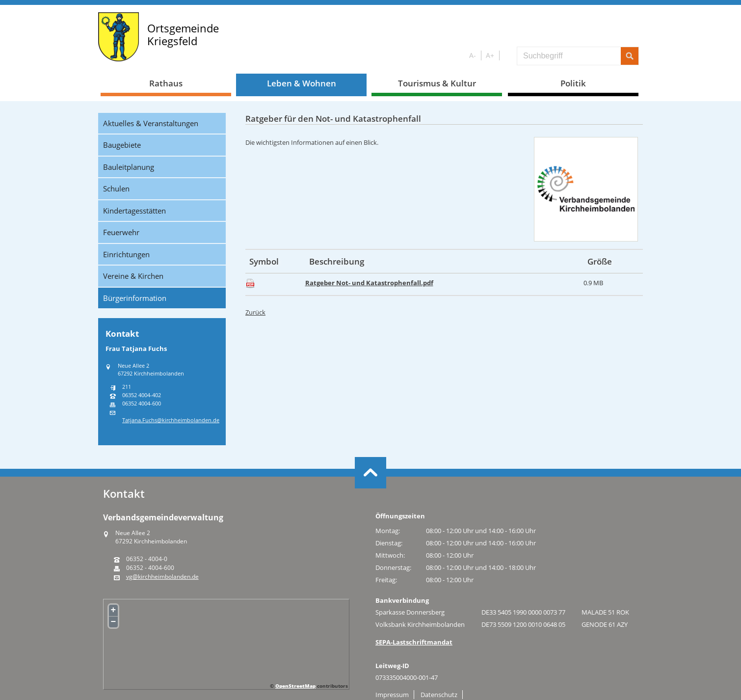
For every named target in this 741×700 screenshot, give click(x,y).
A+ (490, 55)
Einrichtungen (126, 254)
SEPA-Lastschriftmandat (414, 642)
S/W (506, 56)
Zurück (255, 312)
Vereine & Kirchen (133, 276)
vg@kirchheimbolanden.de (162, 577)
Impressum (392, 695)
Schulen (116, 188)
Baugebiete (122, 145)
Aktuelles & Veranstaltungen (151, 123)
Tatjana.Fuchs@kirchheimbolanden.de (171, 420)
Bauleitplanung (129, 167)
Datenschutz (439, 695)
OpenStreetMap (295, 686)
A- (473, 55)
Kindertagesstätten (134, 211)
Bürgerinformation (135, 298)
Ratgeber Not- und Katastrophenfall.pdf (369, 283)
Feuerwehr (121, 232)
